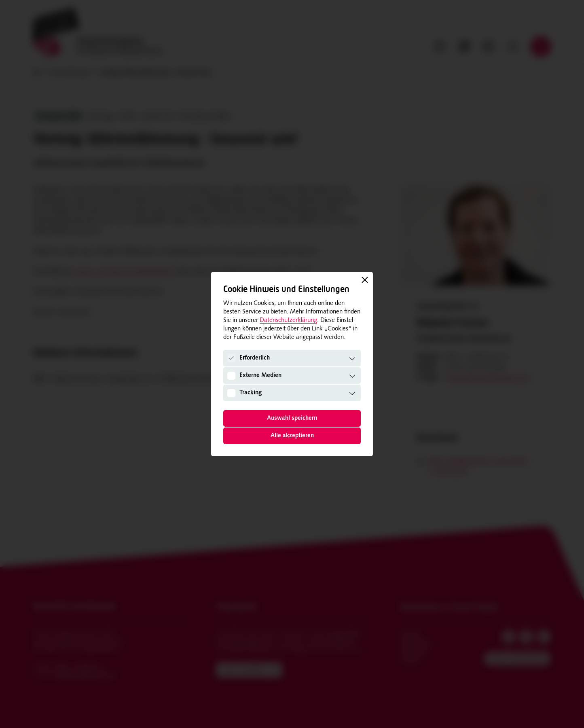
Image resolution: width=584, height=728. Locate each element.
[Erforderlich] (231, 358)
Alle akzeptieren (292, 436)
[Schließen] (365, 280)
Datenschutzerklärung (288, 321)
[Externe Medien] (231, 376)
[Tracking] (231, 393)
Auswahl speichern (292, 418)
